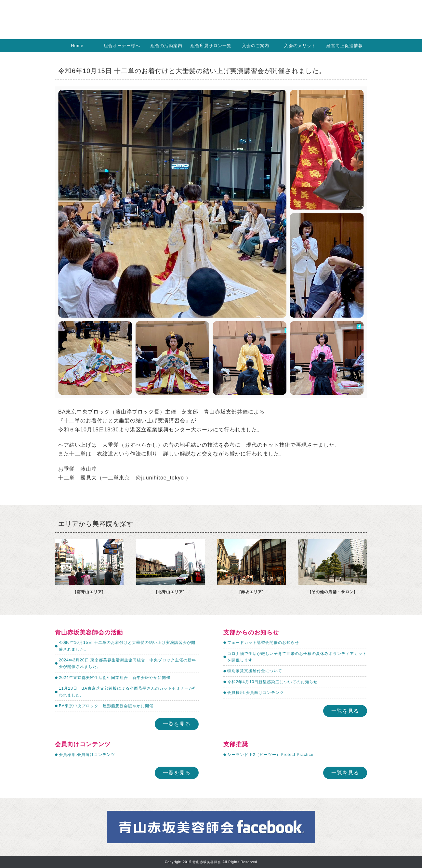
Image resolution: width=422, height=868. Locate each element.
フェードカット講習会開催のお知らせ (263, 643)
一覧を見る (177, 724)
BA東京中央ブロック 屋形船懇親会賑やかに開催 (106, 706)
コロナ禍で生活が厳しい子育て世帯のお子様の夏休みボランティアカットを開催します (297, 657)
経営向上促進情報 (345, 46)
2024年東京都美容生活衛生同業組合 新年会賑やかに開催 (115, 678)
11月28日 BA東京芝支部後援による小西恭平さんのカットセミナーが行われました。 (128, 692)
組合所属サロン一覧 (211, 46)
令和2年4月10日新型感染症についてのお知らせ (272, 682)
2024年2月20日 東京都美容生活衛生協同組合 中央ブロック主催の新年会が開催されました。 (127, 663)
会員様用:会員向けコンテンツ (255, 693)
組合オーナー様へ (122, 46)
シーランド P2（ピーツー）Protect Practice (270, 755)
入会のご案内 (256, 46)
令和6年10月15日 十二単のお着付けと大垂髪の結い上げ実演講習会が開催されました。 (127, 646)
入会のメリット (300, 46)
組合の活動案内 (166, 46)
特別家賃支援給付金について (255, 671)
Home (77, 46)
